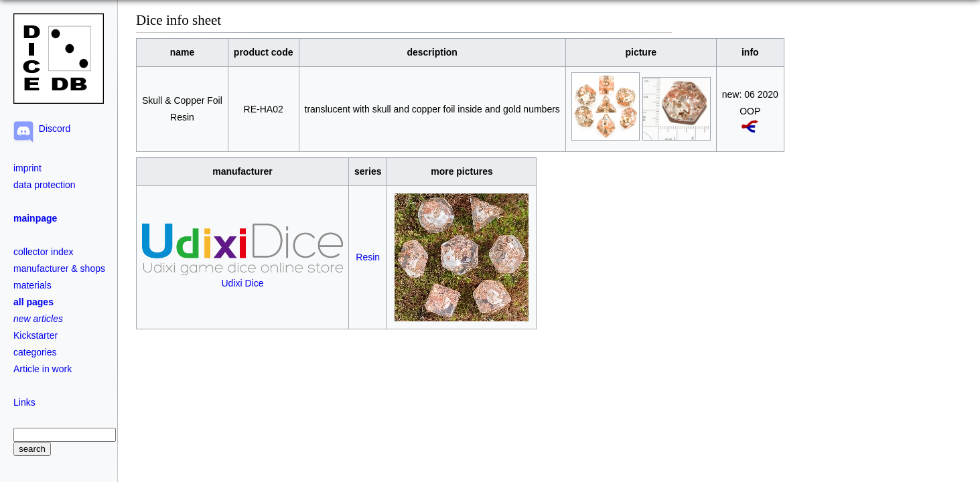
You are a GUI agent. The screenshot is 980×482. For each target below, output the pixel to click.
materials (32, 285)
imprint (27, 168)
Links (24, 402)
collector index (44, 252)
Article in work (43, 369)
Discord (52, 129)
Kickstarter (36, 335)
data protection (45, 185)
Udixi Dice (242, 277)
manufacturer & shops (59, 268)
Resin (368, 257)
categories (35, 352)
